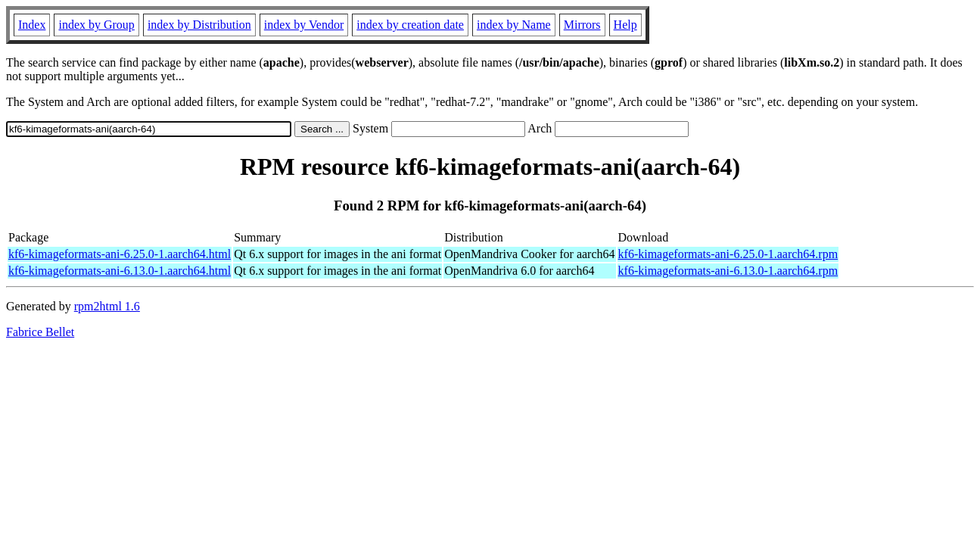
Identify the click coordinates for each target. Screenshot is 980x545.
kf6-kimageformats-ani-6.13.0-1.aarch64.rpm (728, 271)
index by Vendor (304, 25)
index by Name (514, 25)
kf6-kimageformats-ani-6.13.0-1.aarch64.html (120, 271)
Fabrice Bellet (40, 332)
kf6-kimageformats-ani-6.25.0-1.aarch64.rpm (728, 254)
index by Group (96, 25)
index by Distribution (199, 25)
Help (625, 25)
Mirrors (582, 25)
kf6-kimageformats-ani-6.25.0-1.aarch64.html (120, 254)
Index (32, 25)
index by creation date (410, 25)
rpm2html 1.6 (107, 306)
